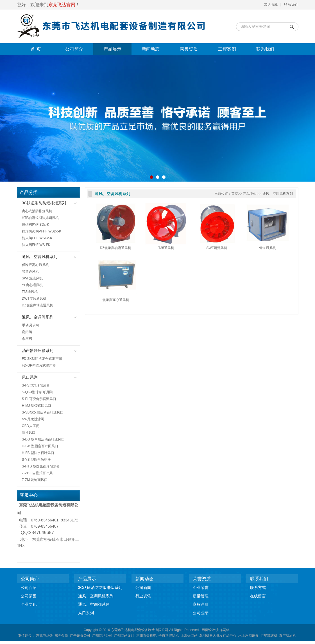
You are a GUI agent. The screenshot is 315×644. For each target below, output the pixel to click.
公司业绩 (201, 613)
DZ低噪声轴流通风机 (38, 305)
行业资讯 (143, 596)
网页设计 (208, 630)
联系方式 (258, 587)
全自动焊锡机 (169, 636)
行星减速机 (269, 636)
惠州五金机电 (146, 636)
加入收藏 (271, 4)
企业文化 (29, 604)
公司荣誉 (29, 596)
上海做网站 (189, 636)
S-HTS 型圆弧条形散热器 (41, 466)
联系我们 (291, 4)
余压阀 (27, 339)
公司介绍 (29, 587)
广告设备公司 (80, 636)
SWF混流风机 (32, 278)
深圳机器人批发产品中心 (218, 636)
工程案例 (227, 49)
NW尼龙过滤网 (33, 419)
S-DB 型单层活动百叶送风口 (43, 439)
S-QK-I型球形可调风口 (39, 392)
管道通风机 (30, 272)
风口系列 (30, 377)
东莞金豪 (61, 636)
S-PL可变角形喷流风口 (39, 399)
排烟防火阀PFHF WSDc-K (42, 231)
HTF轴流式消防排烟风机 (40, 218)
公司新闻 (143, 587)
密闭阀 (27, 332)
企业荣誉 (201, 587)
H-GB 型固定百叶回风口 (40, 446)
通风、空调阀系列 (38, 317)
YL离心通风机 (32, 285)
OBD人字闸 (31, 426)
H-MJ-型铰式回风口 (37, 406)
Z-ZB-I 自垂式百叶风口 (39, 473)
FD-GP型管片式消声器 (39, 365)
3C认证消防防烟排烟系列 (44, 203)
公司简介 (74, 49)
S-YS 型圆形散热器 (36, 460)
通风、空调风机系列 (40, 257)
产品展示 (112, 49)
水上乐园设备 (248, 636)
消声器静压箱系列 (38, 351)
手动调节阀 (30, 325)
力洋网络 (223, 630)
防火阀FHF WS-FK (36, 245)
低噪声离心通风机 (35, 265)
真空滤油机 (287, 636)
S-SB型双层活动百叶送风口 (43, 412)
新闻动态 (151, 49)
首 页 (36, 49)
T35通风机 (30, 292)
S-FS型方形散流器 (36, 385)
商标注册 (201, 604)
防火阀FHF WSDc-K (37, 238)
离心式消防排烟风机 (37, 211)
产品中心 (250, 194)
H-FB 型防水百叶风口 (38, 453)
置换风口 (29, 433)
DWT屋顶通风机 (34, 299)
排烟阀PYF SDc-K (36, 225)
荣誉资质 (189, 49)
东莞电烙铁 (44, 636)
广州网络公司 (102, 636)
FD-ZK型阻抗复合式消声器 (42, 359)
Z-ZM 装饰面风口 (35, 480)
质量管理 (201, 596)
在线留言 (258, 596)
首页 (235, 194)
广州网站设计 (124, 636)
